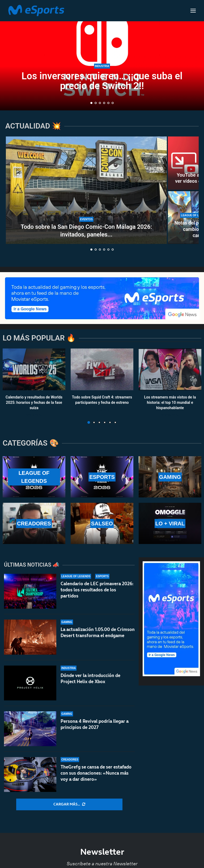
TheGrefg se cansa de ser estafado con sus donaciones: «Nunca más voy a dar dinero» (96, 773)
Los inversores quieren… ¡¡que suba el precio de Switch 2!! (102, 81)
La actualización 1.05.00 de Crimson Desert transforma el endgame (98, 632)
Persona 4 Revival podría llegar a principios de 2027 (95, 724)
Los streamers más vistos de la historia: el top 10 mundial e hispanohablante (170, 403)
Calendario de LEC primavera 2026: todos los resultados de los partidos (97, 590)
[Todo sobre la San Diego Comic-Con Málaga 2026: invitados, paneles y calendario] (86, 190)
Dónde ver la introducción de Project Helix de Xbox (90, 678)
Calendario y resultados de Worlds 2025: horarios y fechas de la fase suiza (34, 403)
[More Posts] (69, 804)
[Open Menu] (193, 11)
